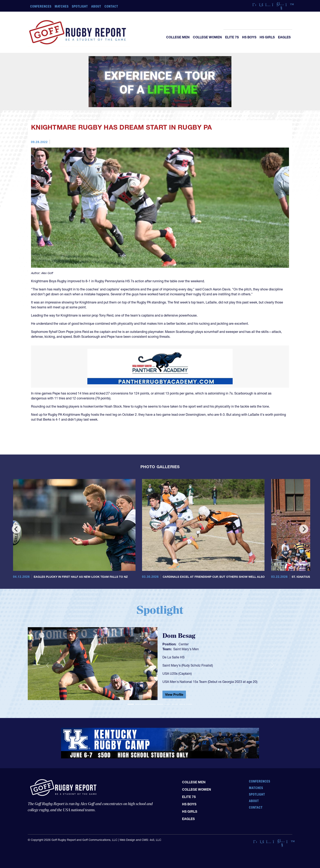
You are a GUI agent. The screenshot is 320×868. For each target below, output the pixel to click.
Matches (62, 6)
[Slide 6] (167, 704)
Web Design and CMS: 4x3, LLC (140, 840)
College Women (207, 37)
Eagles (284, 37)
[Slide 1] (131, 704)
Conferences (41, 6)
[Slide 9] (189, 704)
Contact (111, 6)
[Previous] (16, 529)
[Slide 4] (153, 704)
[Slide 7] (175, 704)
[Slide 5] (160, 704)
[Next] (304, 529)
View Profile (174, 695)
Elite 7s (232, 37)
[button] (48, 665)
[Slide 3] (145, 704)
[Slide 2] (138, 704)
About (96, 6)
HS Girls (267, 37)
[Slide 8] (182, 704)
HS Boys (249, 37)
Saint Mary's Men (186, 649)
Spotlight (80, 6)
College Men (178, 37)
